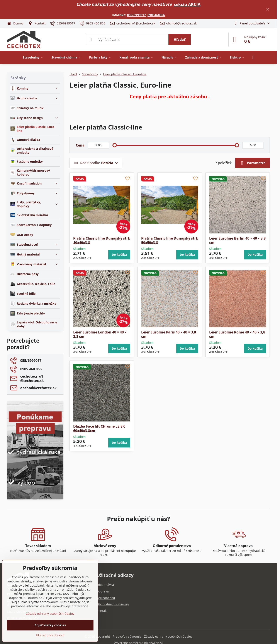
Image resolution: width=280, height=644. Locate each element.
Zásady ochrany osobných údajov (168, 636)
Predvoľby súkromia (127, 636)
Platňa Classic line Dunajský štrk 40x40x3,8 (102, 240)
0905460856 (156, 15)
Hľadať (180, 40)
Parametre (252, 163)
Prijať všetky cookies (50, 625)
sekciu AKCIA (187, 4)
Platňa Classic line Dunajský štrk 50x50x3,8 (170, 240)
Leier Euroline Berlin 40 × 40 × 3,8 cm (237, 240)
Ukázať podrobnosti (50, 635)
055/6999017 (136, 15)
